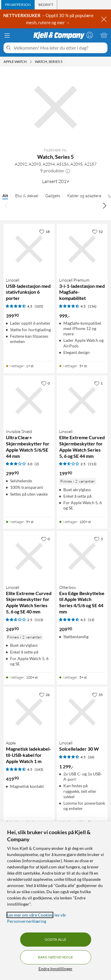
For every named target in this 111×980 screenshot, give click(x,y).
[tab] (18, 5)
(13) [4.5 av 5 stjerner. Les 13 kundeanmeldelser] (91, 620)
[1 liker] (98, 383)
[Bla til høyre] (104, 205)
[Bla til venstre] (7, 205)
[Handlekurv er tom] (104, 35)
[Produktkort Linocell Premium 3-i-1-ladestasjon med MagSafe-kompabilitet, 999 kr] (82, 249)
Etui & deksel (27, 196)
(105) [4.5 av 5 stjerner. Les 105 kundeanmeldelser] (39, 306)
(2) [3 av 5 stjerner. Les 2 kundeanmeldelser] (37, 464)
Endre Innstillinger (55, 969)
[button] (68, 171)
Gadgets (53, 196)
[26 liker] (44, 695)
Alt (5, 196)
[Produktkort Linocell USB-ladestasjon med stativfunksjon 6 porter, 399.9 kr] (29, 249)
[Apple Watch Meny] (31, 62)
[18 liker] (44, 231)
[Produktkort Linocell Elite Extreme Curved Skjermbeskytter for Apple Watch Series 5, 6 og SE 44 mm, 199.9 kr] (82, 401)
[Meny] (7, 35)
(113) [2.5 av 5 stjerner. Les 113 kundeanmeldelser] (92, 464)
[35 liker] (97, 695)
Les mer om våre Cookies (30, 915)
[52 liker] (97, 231)
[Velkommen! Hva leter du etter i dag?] (59, 48)
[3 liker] (98, 539)
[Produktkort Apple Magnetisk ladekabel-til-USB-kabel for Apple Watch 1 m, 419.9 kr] (29, 712)
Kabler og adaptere (84, 196)
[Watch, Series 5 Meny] (64, 62)
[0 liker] (45, 383)
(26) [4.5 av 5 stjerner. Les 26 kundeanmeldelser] (91, 757)
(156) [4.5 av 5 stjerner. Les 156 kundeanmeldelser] (92, 306)
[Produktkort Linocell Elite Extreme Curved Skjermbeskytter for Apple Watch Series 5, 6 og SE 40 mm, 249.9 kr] (29, 556)
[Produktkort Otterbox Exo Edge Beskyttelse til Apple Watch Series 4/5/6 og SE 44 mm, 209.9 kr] (82, 556)
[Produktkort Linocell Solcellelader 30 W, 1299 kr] (82, 712)
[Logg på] (90, 35)
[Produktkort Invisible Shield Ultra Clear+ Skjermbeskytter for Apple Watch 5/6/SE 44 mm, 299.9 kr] (29, 401)
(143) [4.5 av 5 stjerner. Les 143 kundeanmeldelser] (39, 769)
